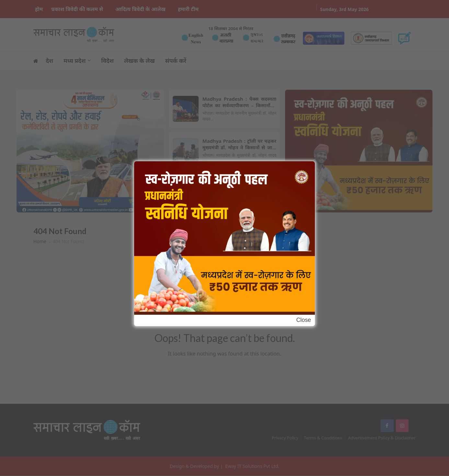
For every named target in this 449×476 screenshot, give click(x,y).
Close (304, 320)
